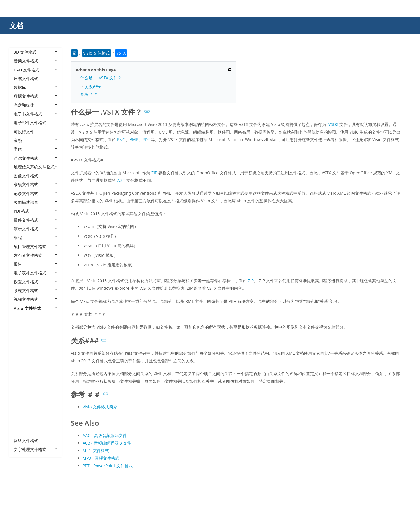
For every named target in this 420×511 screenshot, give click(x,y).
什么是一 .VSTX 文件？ (101, 78)
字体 (35, 149)
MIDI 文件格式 (96, 451)
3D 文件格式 (35, 52)
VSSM (25, 379)
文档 (16, 26)
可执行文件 (35, 132)
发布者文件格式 (35, 255)
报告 (35, 264)
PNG (121, 139)
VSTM (25, 405)
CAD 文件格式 (35, 70)
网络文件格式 (35, 441)
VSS (23, 370)
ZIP (154, 173)
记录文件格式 (35, 193)
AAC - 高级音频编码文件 (105, 435)
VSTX (24, 414)
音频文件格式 (35, 61)
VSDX (24, 361)
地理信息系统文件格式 (35, 167)
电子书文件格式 (35, 114)
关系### (93, 87)
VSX (23, 423)
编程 (35, 237)
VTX (23, 432)
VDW (24, 326)
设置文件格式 (35, 282)
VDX (23, 335)
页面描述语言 (35, 202)
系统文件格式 (35, 290)
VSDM (25, 352)
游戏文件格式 (35, 158)
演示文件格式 (35, 229)
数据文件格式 (35, 96)
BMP (134, 139)
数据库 (35, 87)
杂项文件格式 (35, 184)
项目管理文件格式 (35, 246)
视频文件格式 (35, 299)
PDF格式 (35, 211)
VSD (23, 344)
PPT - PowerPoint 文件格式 (108, 466)
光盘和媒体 (35, 105)
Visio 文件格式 (35, 308)
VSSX (24, 388)
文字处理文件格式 (35, 449)
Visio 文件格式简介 (100, 407)
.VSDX (333, 124)
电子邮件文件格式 (35, 123)
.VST (121, 180)
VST (23, 397)
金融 (35, 140)
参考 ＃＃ (89, 94)
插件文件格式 (35, 220)
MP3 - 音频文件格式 (101, 458)
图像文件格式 (35, 176)
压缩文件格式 (35, 79)
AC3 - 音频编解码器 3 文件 (107, 443)
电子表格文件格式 (35, 273)
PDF (146, 139)
